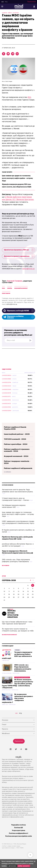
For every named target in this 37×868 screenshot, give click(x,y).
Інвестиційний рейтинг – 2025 (17, 434)
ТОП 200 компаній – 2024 (15, 439)
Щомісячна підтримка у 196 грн (19, 250)
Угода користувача (18, 830)
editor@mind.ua (28, 269)
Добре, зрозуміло (24, 866)
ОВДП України (7, 369)
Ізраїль (10, 288)
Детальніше (12, 866)
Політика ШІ (18, 828)
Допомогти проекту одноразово (19, 256)
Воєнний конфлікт (21, 288)
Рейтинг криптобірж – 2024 (16, 444)
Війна (10, 13)
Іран (3, 288)
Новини (5, 13)
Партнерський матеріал (22, 677)
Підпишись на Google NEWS (18, 311)
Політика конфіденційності (18, 833)
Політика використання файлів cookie (19, 836)
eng (6, 2)
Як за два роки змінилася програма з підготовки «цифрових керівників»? (17, 698)
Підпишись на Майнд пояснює (18, 317)
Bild (29, 97)
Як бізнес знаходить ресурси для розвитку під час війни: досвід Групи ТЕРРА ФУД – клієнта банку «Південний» (18, 684)
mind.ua (18, 780)
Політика (16, 13)
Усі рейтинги (7, 472)
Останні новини (8, 485)
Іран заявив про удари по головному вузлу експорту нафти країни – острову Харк (17, 178)
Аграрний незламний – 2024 (16, 456)
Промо (17, 650)
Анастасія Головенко (15, 281)
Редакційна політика (19, 825)
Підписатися (31, 2)
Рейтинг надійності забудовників (18, 468)
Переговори (6, 293)
